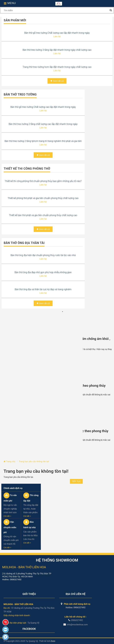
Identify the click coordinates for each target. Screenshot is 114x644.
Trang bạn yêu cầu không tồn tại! (34, 461)
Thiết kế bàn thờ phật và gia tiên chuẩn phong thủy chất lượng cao (43, 215)
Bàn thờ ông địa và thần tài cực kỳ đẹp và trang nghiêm (43, 289)
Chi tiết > (7, 516)
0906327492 (76, 620)
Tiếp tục (76, 481)
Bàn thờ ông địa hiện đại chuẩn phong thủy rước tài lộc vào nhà (43, 255)
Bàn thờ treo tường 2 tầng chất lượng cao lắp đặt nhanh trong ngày (43, 124)
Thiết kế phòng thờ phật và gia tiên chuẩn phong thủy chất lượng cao (43, 198)
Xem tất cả (57, 81)
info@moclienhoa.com (76, 624)
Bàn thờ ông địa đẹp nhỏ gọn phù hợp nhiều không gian (43, 272)
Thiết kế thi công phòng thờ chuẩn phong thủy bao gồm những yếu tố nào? (43, 181)
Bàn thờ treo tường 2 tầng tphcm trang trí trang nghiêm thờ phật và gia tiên (43, 141)
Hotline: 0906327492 (75, 608)
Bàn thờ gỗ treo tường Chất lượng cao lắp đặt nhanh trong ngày (57, 33)
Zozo (53, 641)
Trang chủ (9, 461)
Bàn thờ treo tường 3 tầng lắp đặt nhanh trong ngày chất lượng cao (57, 50)
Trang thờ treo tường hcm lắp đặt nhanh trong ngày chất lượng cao (57, 67)
